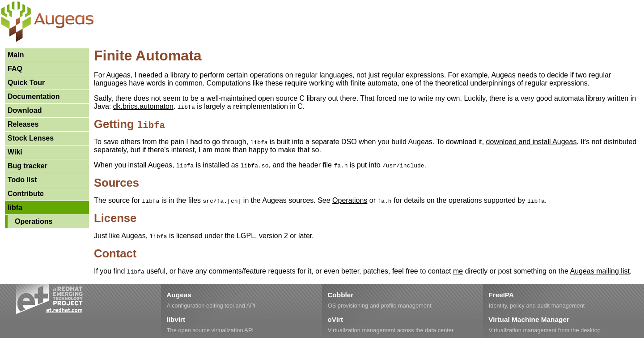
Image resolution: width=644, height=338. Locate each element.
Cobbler (340, 295)
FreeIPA (501, 295)
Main (16, 55)
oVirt (335, 319)
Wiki (15, 152)
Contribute (26, 194)
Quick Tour (26, 83)
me (458, 271)
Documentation (34, 96)
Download (25, 110)
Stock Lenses (31, 138)
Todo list (22, 180)
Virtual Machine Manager (529, 319)
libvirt (176, 319)
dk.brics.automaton (143, 106)
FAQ (15, 69)
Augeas (179, 295)
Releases (23, 124)
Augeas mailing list (600, 271)
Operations (34, 221)
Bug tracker (28, 166)
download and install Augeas (532, 142)
